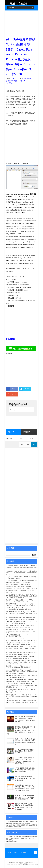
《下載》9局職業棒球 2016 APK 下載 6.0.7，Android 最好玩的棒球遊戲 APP (25, 751)
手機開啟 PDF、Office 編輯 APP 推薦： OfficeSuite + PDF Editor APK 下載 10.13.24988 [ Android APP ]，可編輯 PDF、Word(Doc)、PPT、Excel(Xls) (21, 681)
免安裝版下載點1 (21, 301)
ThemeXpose (10, 864)
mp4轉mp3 (21, 81)
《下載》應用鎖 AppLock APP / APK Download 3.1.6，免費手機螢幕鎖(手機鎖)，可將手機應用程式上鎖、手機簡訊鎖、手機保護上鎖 (21, 596)
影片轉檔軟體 (26, 79)
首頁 (21, 438)
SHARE (11, 389)
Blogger (37, 864)
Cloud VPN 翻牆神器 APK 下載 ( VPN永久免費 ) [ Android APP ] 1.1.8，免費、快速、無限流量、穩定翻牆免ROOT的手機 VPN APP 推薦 (22, 672)
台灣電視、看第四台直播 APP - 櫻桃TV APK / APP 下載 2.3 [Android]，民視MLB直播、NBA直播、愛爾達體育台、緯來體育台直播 (21, 730)
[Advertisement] (21, 23)
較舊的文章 (33, 438)
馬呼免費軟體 (18, 4)
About (16, 852)
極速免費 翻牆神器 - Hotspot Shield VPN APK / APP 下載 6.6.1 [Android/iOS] (25, 778)
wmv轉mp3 (10, 83)
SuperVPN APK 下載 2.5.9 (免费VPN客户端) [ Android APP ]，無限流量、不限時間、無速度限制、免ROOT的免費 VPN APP (22, 662)
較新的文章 (9, 438)
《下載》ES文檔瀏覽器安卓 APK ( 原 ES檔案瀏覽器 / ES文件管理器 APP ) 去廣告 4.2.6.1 (25, 770)
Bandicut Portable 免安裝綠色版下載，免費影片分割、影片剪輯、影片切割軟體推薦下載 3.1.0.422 (25, 797)
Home (9, 852)
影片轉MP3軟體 (11, 81)
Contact (23, 852)
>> (37, 706)
